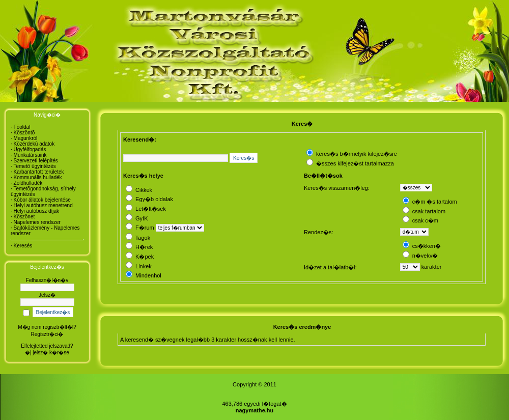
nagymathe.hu (255, 410)
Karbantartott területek (39, 172)
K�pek (140, 257)
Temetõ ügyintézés (34, 166)
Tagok (138, 238)
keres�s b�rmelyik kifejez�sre (352, 154)
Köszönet (24, 217)
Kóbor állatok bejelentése (42, 200)
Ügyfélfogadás (30, 149)
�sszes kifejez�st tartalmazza (350, 163)
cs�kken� (422, 246)
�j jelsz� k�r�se (47, 353)
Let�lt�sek (146, 209)
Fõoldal (22, 127)
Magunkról (26, 138)
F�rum (140, 228)
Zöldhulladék (28, 183)
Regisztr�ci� (47, 334)
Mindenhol (144, 275)
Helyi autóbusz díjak (37, 211)
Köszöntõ (24, 133)
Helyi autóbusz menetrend (43, 205)
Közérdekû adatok (34, 144)
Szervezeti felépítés (36, 161)
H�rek (139, 247)
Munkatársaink (30, 155)
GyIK (137, 218)
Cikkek (139, 190)
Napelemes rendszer (37, 222)
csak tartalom (424, 211)
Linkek (139, 266)
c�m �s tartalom (430, 202)
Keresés (23, 246)
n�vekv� (420, 256)
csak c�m (420, 220)
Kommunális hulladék (38, 177)
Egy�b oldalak (149, 199)
